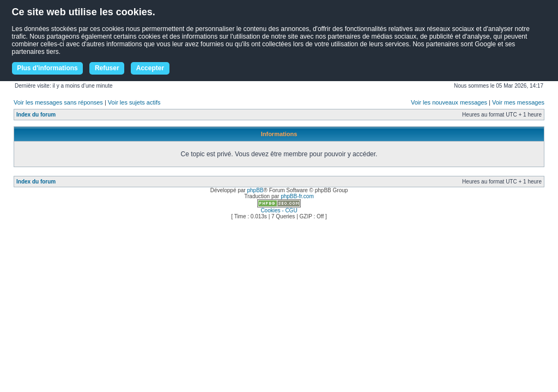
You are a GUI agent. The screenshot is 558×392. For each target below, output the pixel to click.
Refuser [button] (107, 68)
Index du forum (36, 115)
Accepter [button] (150, 68)
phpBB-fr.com (297, 196)
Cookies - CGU (279, 210)
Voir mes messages (518, 102)
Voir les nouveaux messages (449, 102)
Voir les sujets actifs (134, 102)
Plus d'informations (47, 68)
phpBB (255, 190)
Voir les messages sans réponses (58, 102)
